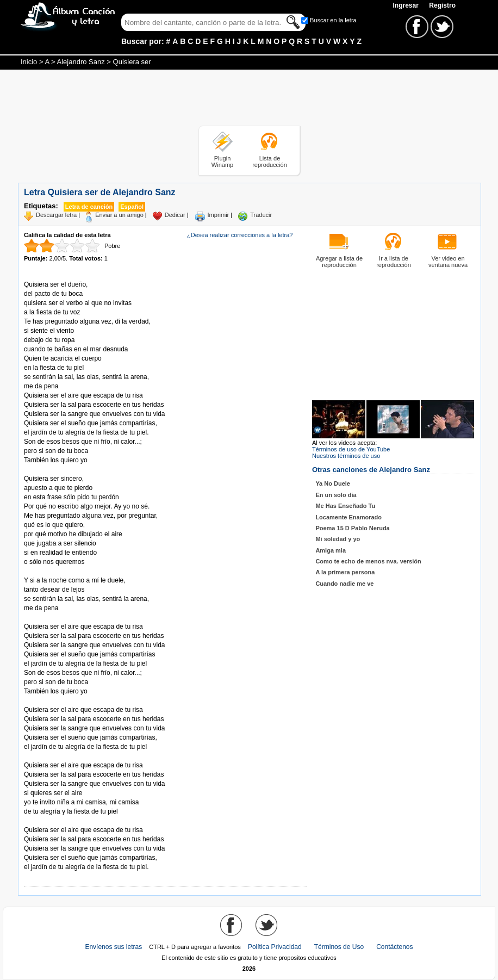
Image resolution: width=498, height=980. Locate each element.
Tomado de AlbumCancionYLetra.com (70, 821)
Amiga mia (331, 550)
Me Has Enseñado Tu (345, 506)
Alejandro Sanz (81, 62)
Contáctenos (394, 947)
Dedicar (175, 215)
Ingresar (406, 5)
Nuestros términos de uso (346, 456)
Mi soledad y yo (338, 539)
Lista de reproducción (270, 162)
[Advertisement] (249, 100)
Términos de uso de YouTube (351, 449)
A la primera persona (345, 572)
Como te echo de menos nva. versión (368, 561)
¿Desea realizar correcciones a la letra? (240, 235)
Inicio (29, 62)
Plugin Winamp (222, 162)
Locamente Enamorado (348, 517)
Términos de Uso (339, 947)
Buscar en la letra (333, 20)
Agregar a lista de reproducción (339, 262)
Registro (442, 5)
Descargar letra (56, 215)
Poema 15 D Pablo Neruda (352, 528)
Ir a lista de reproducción (394, 262)
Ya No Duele (333, 483)
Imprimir (219, 215)
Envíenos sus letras (113, 947)
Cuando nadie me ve (344, 584)
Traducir (261, 215)
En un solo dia (336, 495)
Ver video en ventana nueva (448, 262)
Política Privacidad (275, 947)
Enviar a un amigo (119, 215)
